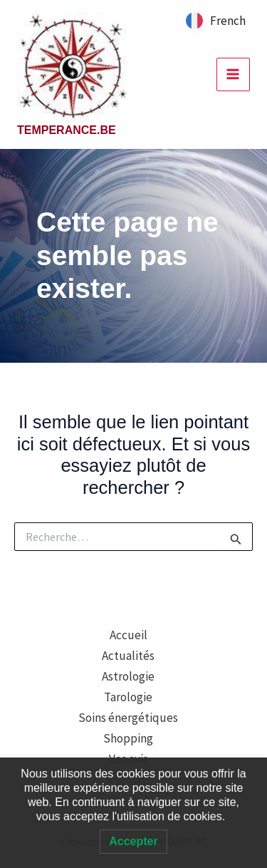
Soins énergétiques (128, 718)
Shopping (128, 738)
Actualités (128, 656)
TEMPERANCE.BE (67, 130)
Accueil (129, 635)
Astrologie (128, 676)
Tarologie (128, 697)
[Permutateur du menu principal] (234, 75)
